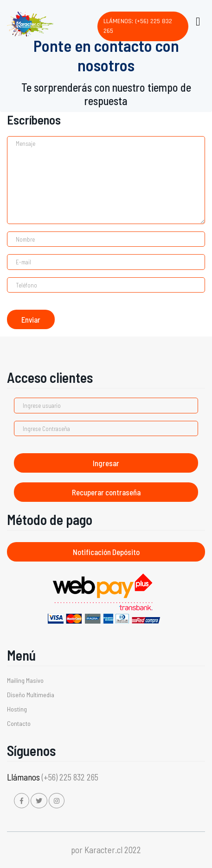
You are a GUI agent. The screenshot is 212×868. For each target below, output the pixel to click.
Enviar (31, 319)
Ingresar (106, 463)
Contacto (19, 723)
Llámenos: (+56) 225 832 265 (138, 26)
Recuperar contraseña (106, 492)
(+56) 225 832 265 (70, 777)
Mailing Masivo (25, 680)
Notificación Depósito (106, 552)
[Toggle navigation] (197, 20)
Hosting (17, 709)
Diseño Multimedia (31, 695)
